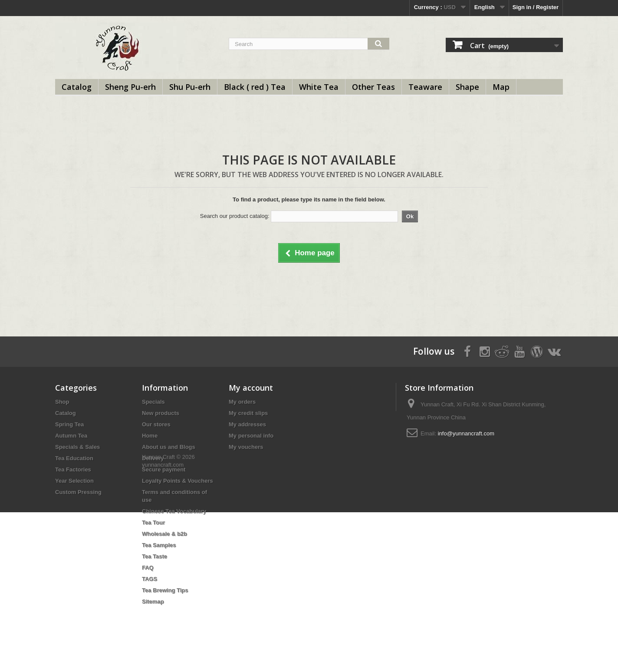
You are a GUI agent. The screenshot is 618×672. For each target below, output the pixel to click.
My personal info (251, 436)
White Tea (319, 87)
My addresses (247, 424)
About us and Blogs (169, 447)
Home (150, 436)
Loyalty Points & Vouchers (178, 481)
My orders (242, 402)
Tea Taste (154, 556)
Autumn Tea (71, 436)
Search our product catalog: (235, 216)
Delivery (153, 458)
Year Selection (74, 481)
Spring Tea (69, 424)
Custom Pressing (78, 492)
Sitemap (153, 601)
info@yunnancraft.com (466, 433)
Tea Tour (153, 522)
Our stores (156, 424)
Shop (62, 402)
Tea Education (74, 458)
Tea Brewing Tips (165, 590)
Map (501, 87)
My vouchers (246, 447)
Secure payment (164, 469)
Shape (467, 87)
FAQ (148, 568)
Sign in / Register (536, 7)
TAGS (150, 579)
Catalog (77, 87)
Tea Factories (73, 469)
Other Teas (373, 87)
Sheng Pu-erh (130, 87)
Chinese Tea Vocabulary (174, 511)
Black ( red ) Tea (255, 87)
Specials (153, 402)
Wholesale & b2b (164, 534)
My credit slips (248, 413)
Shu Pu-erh (190, 87)
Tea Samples (159, 545)
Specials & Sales (77, 447)
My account (251, 388)
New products (161, 413)
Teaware (425, 87)
